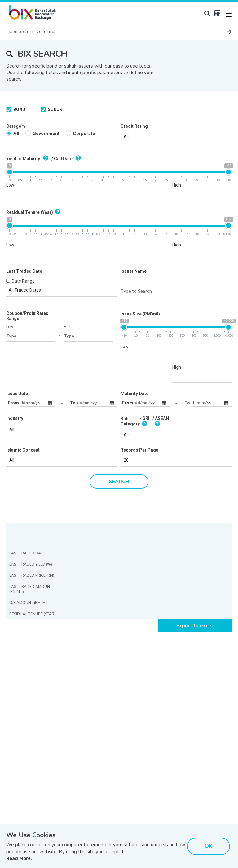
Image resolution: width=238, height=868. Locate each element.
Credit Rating (134, 51)
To (73, 328)
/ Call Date (67, 84)
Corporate (80, 59)
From (13, 328)
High (177, 110)
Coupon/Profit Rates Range (27, 241)
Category (16, 51)
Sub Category (130, 347)
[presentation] (53, 815)
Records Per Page (139, 375)
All (13, 59)
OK (209, 846)
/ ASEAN (161, 347)
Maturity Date (134, 319)
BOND (16, 35)
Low (10, 110)
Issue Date (17, 319)
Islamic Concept (23, 375)
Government (42, 59)
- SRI (145, 347)
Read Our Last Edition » (78, 781)
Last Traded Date (24, 196)
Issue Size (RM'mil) (140, 239)
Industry (15, 344)
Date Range (23, 206)
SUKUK (51, 35)
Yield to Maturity (28, 84)
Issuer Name (134, 196)
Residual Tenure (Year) (34, 137)
